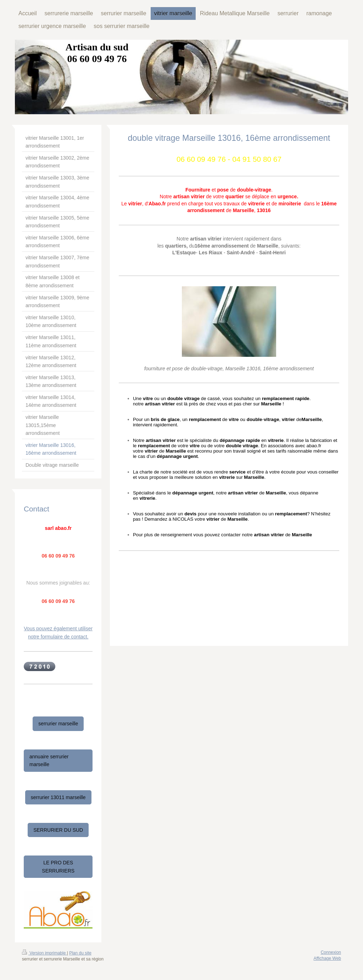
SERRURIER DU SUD (58, 830)
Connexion (331, 952)
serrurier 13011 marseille (58, 797)
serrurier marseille (58, 724)
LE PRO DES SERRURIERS (58, 867)
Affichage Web (327, 958)
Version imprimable (44, 953)
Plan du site (80, 953)
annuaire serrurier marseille (49, 760)
